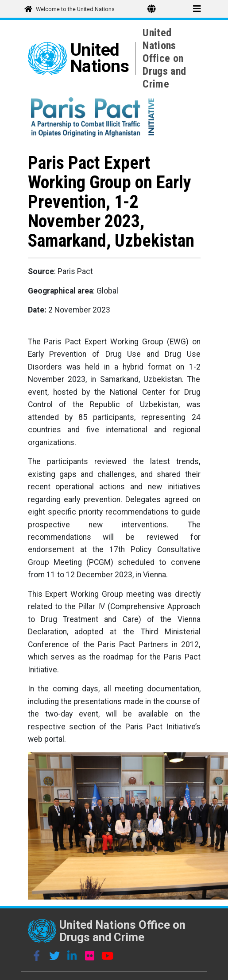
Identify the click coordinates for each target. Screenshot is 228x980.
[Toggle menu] (197, 9)
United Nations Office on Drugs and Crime (164, 58)
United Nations (100, 58)
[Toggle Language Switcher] (152, 9)
